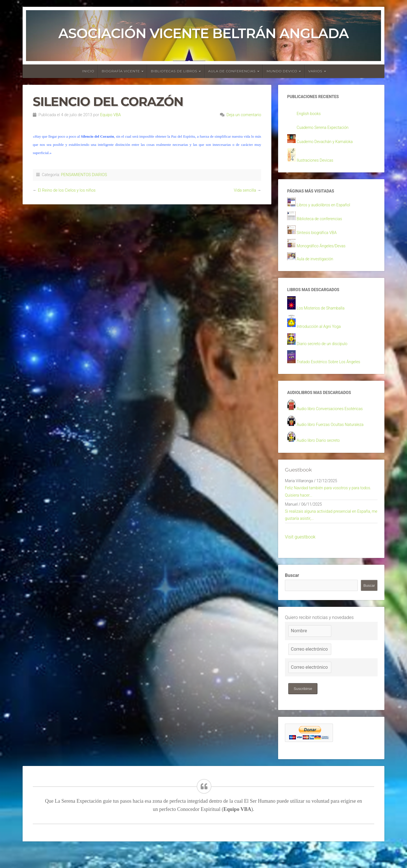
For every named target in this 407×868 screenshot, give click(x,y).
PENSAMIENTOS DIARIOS (84, 175)
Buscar (292, 593)
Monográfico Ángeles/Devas (325, 251)
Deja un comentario (244, 115)
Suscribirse (304, 706)
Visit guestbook (300, 554)
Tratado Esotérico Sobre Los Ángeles (333, 370)
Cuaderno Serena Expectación (326, 129)
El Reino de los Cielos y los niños (67, 190)
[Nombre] (310, 648)
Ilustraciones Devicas (318, 162)
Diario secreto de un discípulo (326, 351)
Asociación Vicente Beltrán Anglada (203, 33)
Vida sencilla (245, 190)
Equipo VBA (110, 115)
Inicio (88, 71)
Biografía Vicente (121, 71)
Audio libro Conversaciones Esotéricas (335, 418)
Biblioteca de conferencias (323, 223)
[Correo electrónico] (310, 666)
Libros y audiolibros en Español (327, 209)
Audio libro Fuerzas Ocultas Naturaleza (335, 435)
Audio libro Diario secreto (322, 451)
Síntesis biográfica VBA (320, 237)
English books (310, 115)
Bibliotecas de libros (174, 71)
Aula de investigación (318, 264)
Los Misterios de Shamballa (324, 315)
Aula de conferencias (232, 71)
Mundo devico (282, 71)
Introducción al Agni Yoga (322, 334)
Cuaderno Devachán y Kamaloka (329, 143)
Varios (315, 71)
